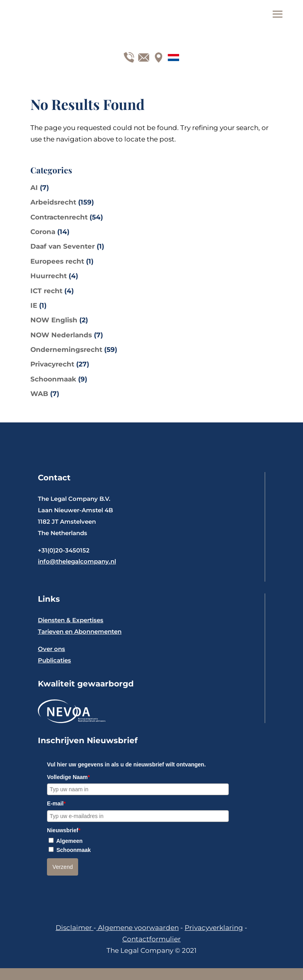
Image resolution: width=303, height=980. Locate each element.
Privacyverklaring (214, 928)
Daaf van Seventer (63, 246)
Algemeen (69, 841)
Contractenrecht (59, 217)
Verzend (63, 867)
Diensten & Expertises (71, 620)
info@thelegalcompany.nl (77, 561)
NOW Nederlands (61, 335)
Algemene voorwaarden (137, 928)
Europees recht (57, 261)
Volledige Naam (68, 777)
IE (34, 305)
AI (34, 188)
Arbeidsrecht (53, 202)
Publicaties (54, 660)
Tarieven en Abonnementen (80, 631)
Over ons (51, 649)
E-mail (56, 803)
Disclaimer (75, 928)
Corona (43, 232)
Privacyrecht (52, 364)
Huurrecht (49, 276)
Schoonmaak (53, 379)
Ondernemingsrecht (66, 350)
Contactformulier (151, 939)
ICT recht (46, 291)
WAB (39, 394)
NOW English (54, 320)
